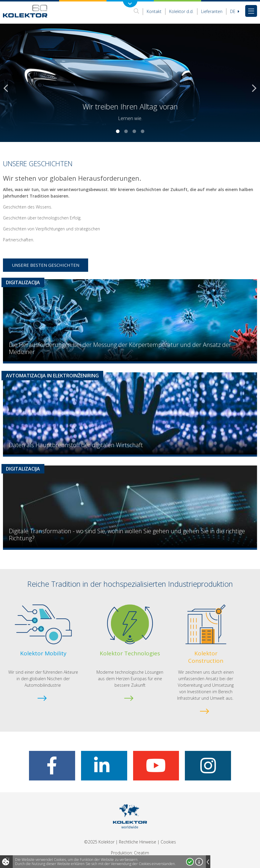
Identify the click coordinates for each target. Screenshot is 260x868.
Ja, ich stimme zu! (190, 862)
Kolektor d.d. (181, 11)
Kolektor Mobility (43, 653)
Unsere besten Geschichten (46, 265)
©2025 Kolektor (99, 842)
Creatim (142, 853)
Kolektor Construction (206, 657)
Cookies (168, 842)
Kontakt (154, 11)
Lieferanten (212, 11)
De (235, 11)
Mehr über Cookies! (199, 862)
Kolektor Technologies (130, 653)
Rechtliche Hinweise (138, 842)
